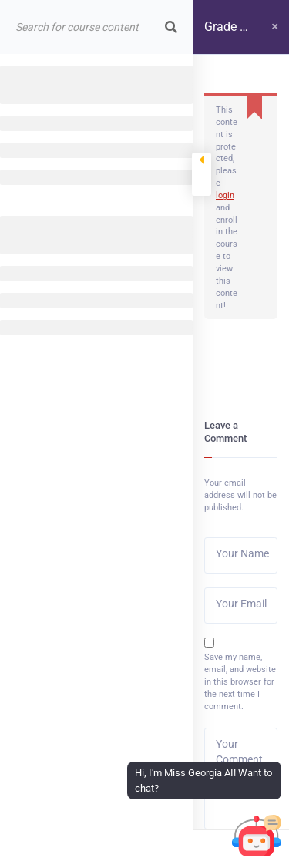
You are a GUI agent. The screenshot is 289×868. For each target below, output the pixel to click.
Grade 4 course (225, 37)
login (225, 195)
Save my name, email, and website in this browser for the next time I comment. (240, 681)
